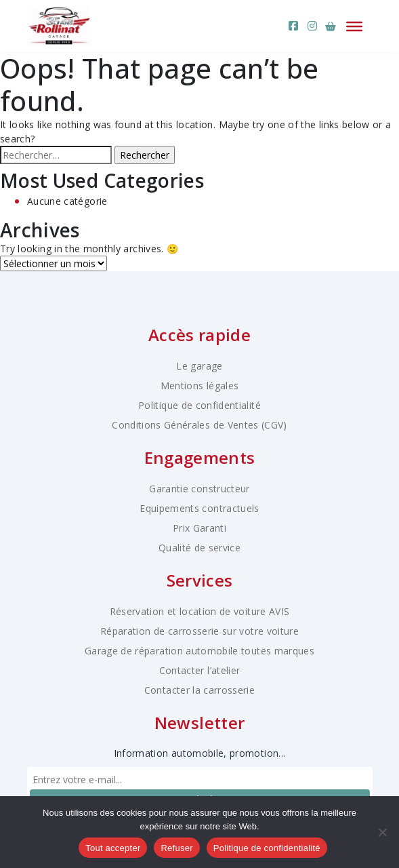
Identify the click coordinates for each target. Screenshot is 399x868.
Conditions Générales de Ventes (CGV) (199, 425)
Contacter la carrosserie (199, 690)
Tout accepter (113, 848)
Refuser (176, 848)
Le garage (199, 366)
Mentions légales (200, 386)
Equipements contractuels (199, 508)
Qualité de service (199, 548)
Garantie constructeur (199, 489)
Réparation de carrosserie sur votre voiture (199, 631)
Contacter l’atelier (200, 670)
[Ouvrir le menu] (354, 26)
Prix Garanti (199, 528)
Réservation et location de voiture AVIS (200, 611)
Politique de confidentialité (199, 405)
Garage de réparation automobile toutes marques (199, 651)
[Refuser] (382, 832)
